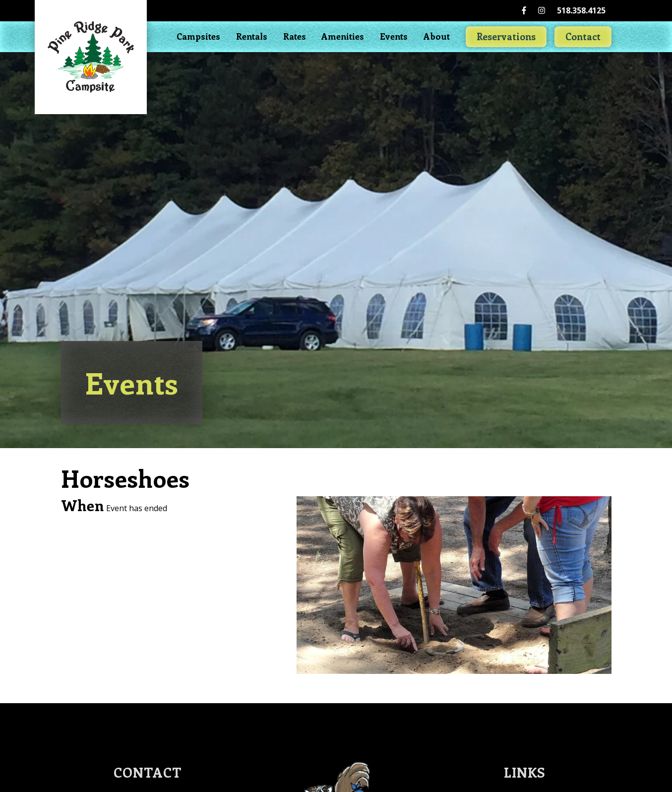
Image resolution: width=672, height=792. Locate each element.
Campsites (198, 36)
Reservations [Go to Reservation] (506, 36)
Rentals (252, 36)
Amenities (343, 36)
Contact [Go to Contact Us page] (583, 36)
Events (394, 36)
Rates (295, 36)
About (437, 36)
